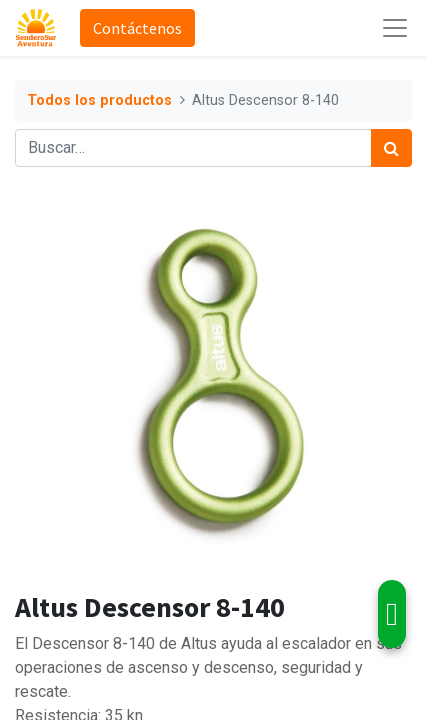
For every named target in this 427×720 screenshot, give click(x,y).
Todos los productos (99, 100)
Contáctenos (137, 28)
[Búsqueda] (391, 148)
